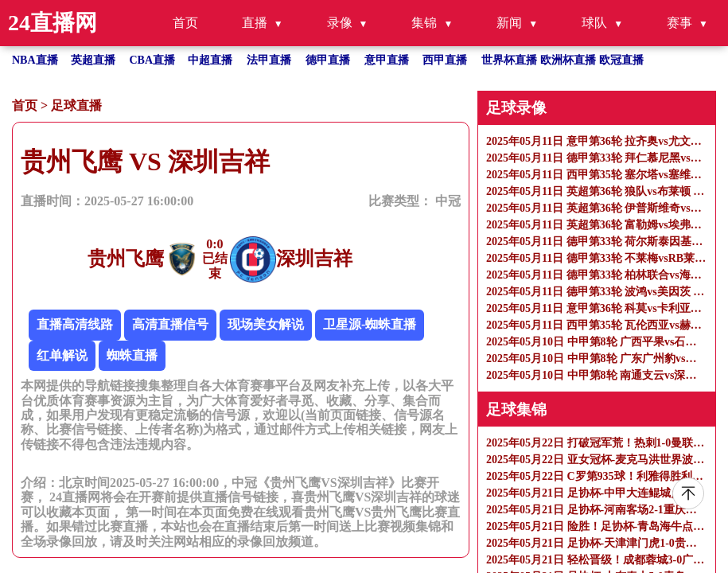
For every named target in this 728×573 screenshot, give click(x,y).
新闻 (509, 23)
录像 (340, 23)
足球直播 (76, 105)
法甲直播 (269, 60)
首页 (185, 23)
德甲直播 (328, 60)
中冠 (448, 201)
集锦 (424, 23)
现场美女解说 (266, 324)
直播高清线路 (75, 324)
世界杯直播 (509, 60)
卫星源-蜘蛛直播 (370, 324)
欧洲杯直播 (568, 60)
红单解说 (62, 355)
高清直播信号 (170, 324)
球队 (594, 23)
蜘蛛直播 (132, 355)
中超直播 (210, 60)
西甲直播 (445, 60)
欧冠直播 (621, 60)
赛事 (679, 23)
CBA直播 (153, 60)
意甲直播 (387, 60)
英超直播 (93, 60)
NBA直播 (35, 60)
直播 (255, 23)
